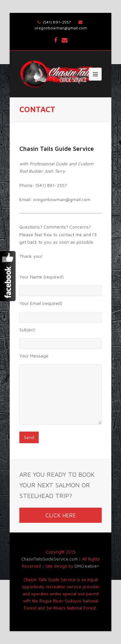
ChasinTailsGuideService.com (50, 559)
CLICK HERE (61, 515)
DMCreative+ (87, 566)
